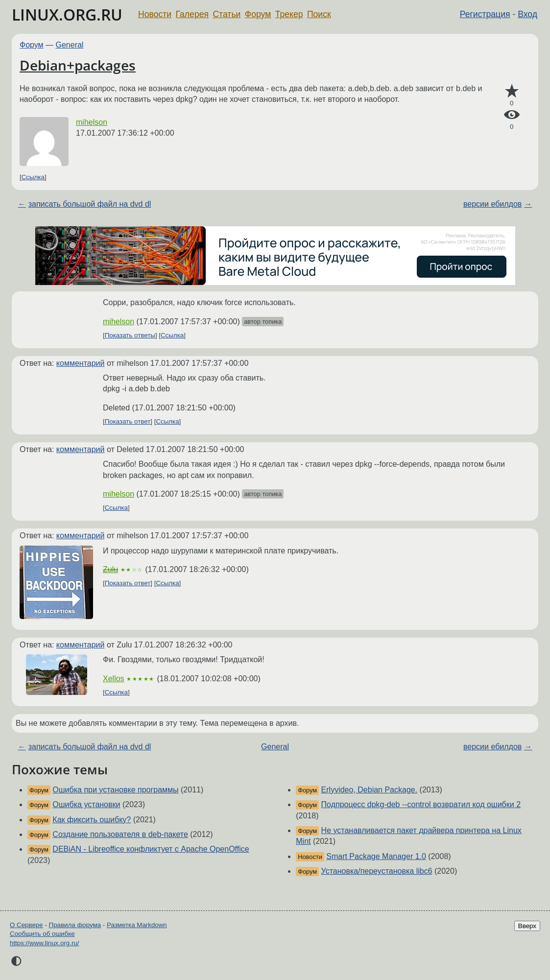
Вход (527, 14)
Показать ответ (128, 421)
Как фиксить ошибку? (92, 820)
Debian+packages (78, 65)
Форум (258, 14)
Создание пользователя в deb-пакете (120, 834)
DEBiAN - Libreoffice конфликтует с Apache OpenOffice (151, 849)
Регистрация (485, 14)
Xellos (114, 679)
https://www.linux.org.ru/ (44, 943)
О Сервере (26, 925)
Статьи (227, 14)
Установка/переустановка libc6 (377, 871)
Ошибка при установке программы (115, 790)
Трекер (289, 14)
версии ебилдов (492, 204)
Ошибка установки (86, 804)
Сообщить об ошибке (42, 934)
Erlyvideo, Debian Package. (370, 790)
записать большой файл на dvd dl (90, 204)
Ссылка (33, 177)
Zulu (110, 569)
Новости (155, 14)
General (70, 45)
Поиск (319, 14)
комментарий (81, 363)
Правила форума (75, 925)
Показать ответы (130, 335)
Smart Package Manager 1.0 (376, 856)
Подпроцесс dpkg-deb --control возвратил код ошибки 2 (421, 804)
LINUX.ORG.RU (67, 14)
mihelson (92, 122)
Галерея (192, 14)
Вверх (527, 926)
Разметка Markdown (137, 925)
